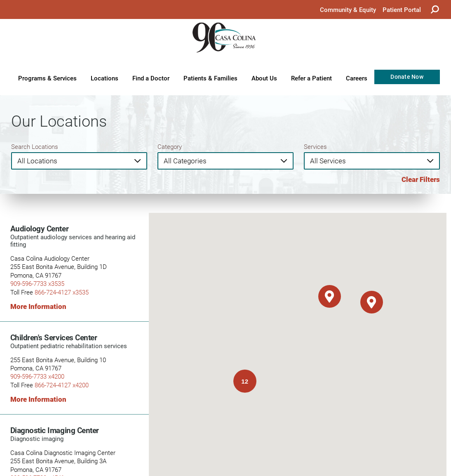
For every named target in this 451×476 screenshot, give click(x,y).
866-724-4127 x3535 (62, 292)
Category (170, 147)
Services (315, 147)
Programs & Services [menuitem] (47, 78)
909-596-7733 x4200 (37, 376)
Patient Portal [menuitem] (402, 9)
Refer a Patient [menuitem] (311, 78)
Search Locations (35, 147)
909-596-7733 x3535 (37, 284)
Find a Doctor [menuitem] (151, 78)
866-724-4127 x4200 (62, 385)
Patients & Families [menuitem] (210, 78)
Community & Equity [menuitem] (348, 9)
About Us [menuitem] (264, 78)
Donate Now (407, 77)
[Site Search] (435, 9)
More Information (38, 307)
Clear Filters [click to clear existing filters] (421, 180)
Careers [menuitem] (357, 78)
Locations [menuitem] (105, 78)
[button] (330, 296)
